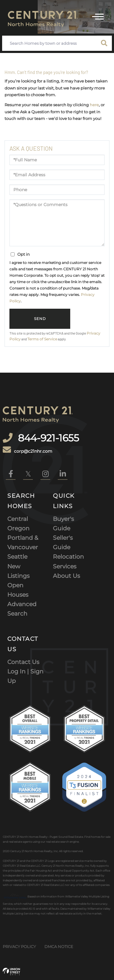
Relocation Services (68, 561)
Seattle (17, 557)
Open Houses (18, 590)
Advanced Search (22, 609)
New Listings (18, 571)
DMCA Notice (59, 947)
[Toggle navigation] (98, 16)
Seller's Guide (63, 542)
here (94, 105)
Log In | (19, 671)
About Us (66, 576)
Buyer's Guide (63, 523)
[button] (104, 43)
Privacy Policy (19, 947)
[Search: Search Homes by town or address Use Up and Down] (49, 43)
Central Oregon (18, 523)
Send (40, 319)
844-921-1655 (47, 438)
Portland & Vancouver (23, 542)
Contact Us (23, 662)
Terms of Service (42, 339)
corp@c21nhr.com (28, 450)
